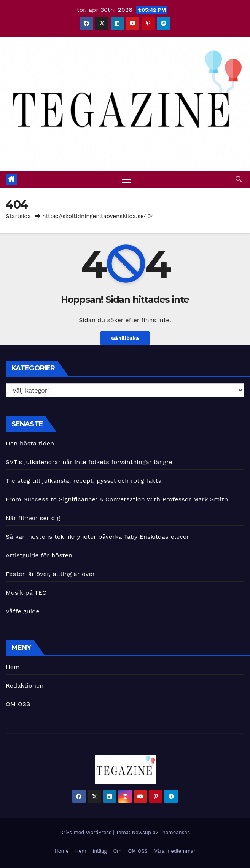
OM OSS (18, 704)
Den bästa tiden (30, 443)
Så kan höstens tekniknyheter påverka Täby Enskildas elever (97, 537)
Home (61, 851)
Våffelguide (23, 611)
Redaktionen (25, 685)
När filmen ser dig (33, 518)
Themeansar (174, 832)
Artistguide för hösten (39, 555)
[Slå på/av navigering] (126, 180)
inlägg (100, 851)
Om (117, 851)
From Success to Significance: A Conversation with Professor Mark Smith (117, 499)
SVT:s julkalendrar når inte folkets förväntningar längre (90, 462)
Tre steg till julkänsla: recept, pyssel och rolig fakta (84, 481)
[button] (239, 179)
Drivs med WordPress (86, 832)
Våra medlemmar (175, 851)
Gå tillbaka (125, 338)
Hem (13, 667)
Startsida (18, 216)
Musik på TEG (26, 593)
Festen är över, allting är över (50, 574)
